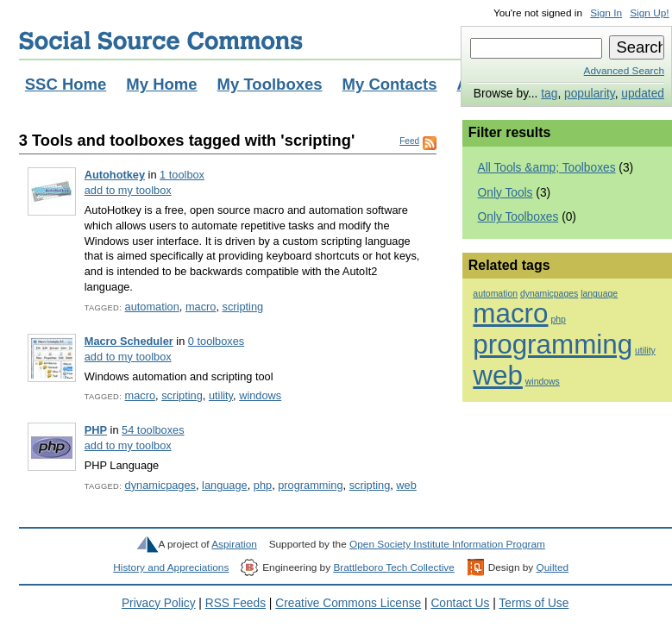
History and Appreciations (171, 567)
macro (201, 307)
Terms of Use (534, 603)
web (406, 485)
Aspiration (234, 544)
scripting (243, 307)
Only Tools (506, 193)
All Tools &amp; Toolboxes (547, 168)
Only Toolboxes (518, 217)
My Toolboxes (270, 84)
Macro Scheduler (129, 341)
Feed (409, 141)
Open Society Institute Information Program (447, 544)
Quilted (553, 567)
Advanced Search (624, 71)
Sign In (606, 13)
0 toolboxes (216, 341)
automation (152, 307)
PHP (96, 430)
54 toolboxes (153, 430)
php (263, 485)
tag (549, 94)
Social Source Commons (161, 41)
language (225, 485)
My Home (161, 84)
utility (221, 395)
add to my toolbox (128, 190)
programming (310, 485)
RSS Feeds (236, 603)
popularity (590, 94)
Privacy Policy (159, 603)
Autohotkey (115, 175)
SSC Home (66, 84)
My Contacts (390, 84)
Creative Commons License (348, 603)
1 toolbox (182, 175)
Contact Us (460, 603)
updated (643, 94)
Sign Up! (649, 13)
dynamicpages (160, 485)
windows (260, 395)
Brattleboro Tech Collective (393, 567)
